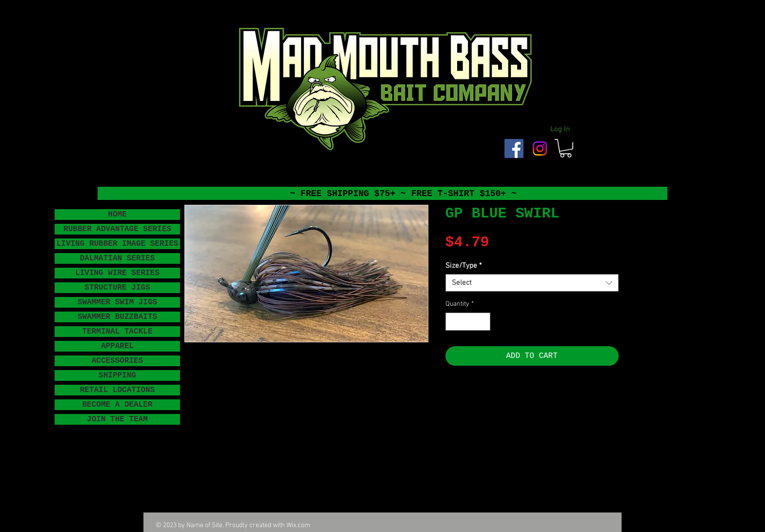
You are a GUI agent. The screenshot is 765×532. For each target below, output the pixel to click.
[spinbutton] (468, 322)
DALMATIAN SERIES (118, 258)
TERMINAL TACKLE (117, 332)
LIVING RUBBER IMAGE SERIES (118, 244)
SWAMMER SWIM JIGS (117, 302)
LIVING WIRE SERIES (117, 273)
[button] (566, 148)
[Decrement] (453, 322)
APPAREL (117, 346)
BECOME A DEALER (117, 405)
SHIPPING (117, 375)
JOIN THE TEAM (117, 419)
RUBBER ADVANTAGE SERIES (117, 229)
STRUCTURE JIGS (117, 288)
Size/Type (463, 266)
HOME (117, 215)
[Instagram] (540, 148)
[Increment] (483, 322)
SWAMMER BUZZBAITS (117, 317)
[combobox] (532, 283)
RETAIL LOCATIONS (118, 390)
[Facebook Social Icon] (514, 148)
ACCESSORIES (118, 361)
